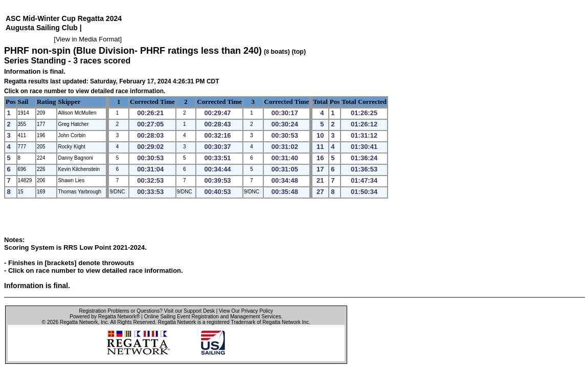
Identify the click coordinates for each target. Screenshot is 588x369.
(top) (299, 52)
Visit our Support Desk (189, 311)
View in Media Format (88, 39)
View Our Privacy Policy (246, 311)
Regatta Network (79, 322)
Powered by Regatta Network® (105, 317)
